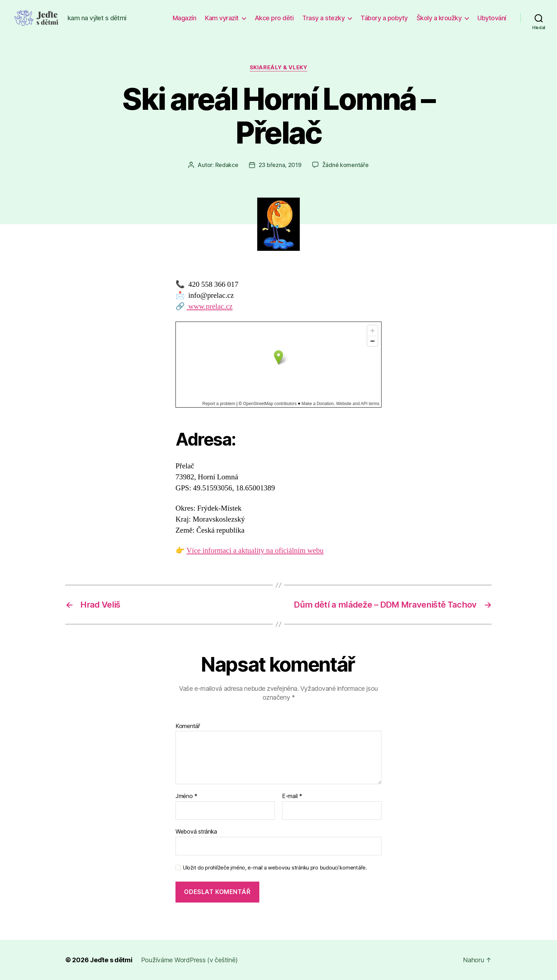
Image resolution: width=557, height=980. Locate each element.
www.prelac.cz (210, 306)
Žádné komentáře (345, 165)
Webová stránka (196, 831)
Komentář (188, 726)
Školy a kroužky (439, 18)
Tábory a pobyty (384, 18)
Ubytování (492, 18)
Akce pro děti (274, 18)
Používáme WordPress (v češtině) (189, 960)
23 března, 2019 (280, 165)
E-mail (292, 796)
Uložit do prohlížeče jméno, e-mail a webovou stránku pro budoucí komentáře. (275, 868)
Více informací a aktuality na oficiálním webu (255, 551)
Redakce (227, 165)
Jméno (186, 796)
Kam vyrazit (222, 18)
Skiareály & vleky (278, 68)
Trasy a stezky (323, 18)
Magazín (185, 18)
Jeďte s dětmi (111, 960)
